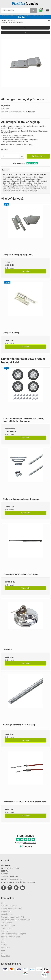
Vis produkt (26, 271)
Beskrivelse (6, 170)
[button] (25, 28)
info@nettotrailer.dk (15, 879)
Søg (33, 10)
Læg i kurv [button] (38, 156)
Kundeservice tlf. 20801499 (33, 16)
